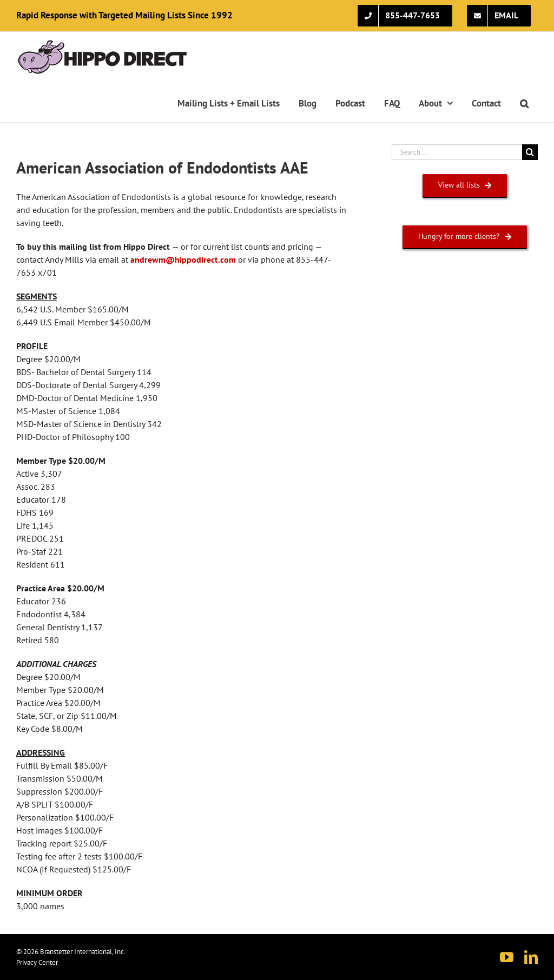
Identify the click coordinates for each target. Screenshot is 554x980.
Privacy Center (37, 962)
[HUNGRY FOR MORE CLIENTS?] (465, 236)
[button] (524, 103)
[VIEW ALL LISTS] (465, 185)
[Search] (530, 152)
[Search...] (457, 152)
